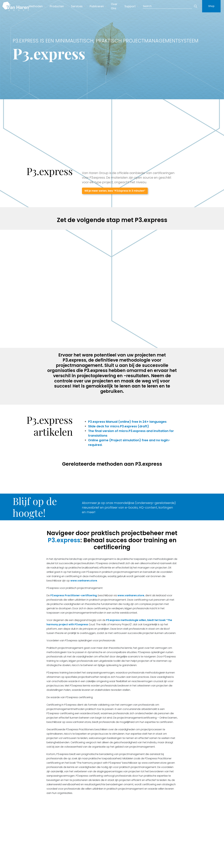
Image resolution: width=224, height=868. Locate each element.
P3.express (64, 540)
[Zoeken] (195, 6)
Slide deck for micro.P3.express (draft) (119, 426)
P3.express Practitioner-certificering (74, 595)
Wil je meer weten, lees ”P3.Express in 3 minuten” (115, 191)
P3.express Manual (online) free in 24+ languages (128, 422)
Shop (211, 6)
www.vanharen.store (84, 581)
